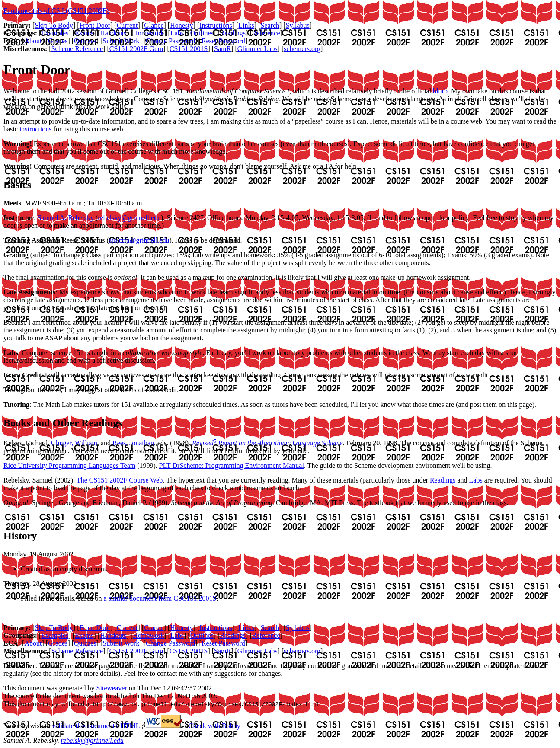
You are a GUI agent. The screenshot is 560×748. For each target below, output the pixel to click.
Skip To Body (54, 25)
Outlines (202, 33)
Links (246, 25)
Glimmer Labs (258, 49)
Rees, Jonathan (133, 443)
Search (270, 25)
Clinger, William (74, 443)
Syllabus (298, 25)
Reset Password (223, 41)
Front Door (95, 25)
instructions (36, 129)
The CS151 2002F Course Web (120, 480)
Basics (17, 185)
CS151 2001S (189, 49)
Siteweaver (112, 688)
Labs (177, 33)
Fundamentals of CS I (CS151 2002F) (56, 11)
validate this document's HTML (96, 726)
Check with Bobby (214, 726)
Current (127, 25)
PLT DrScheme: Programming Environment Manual (232, 465)
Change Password (170, 41)
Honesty (181, 25)
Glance (154, 25)
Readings (233, 33)
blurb (440, 91)
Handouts (113, 33)
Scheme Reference (77, 49)
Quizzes (85, 41)
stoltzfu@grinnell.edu (139, 240)
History (20, 536)
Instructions (216, 25)
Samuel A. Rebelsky (66, 218)
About (33, 41)
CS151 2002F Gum (136, 49)
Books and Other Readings (63, 423)
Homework (148, 33)
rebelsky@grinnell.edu (129, 218)
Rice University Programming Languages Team (69, 465)
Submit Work (121, 41)
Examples (55, 33)
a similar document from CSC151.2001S (160, 598)
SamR (222, 49)
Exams (84, 33)
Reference (266, 33)
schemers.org (302, 49)
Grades (58, 41)
